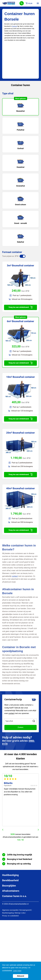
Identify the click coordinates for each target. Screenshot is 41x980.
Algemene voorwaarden (10, 910)
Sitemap (17, 913)
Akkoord (20, 976)
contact (15, 576)
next (38, 830)
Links (23, 913)
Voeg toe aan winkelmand (20, 307)
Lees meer (17, 971)
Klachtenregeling (8, 913)
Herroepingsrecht (25, 910)
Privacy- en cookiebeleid (10, 916)
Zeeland (15, 26)
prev (3, 830)
